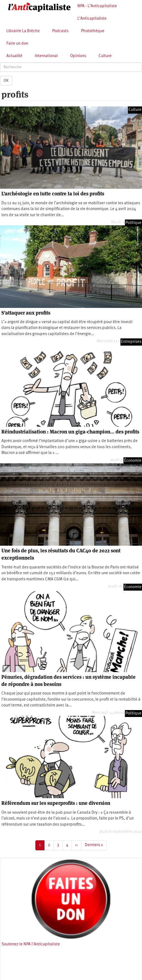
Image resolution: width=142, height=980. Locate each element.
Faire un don (17, 44)
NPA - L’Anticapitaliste (97, 6)
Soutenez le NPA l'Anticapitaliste (31, 944)
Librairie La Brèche (23, 31)
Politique (133, 223)
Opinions (78, 56)
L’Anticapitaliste (92, 19)
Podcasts (60, 31)
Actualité (14, 56)
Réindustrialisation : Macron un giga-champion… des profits (70, 432)
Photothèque (93, 31)
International (46, 56)
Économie (133, 461)
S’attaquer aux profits (26, 313)
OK (6, 81)
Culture (105, 56)
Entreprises (131, 342)
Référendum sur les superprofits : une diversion (56, 803)
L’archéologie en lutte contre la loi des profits (53, 194)
